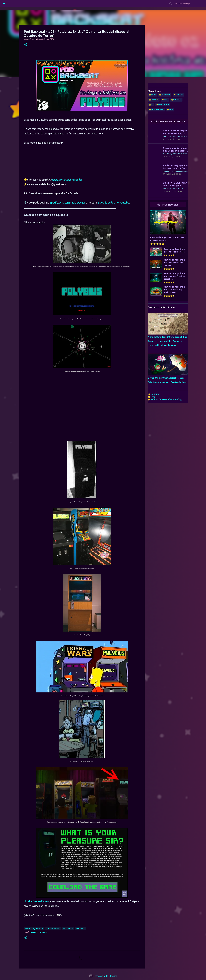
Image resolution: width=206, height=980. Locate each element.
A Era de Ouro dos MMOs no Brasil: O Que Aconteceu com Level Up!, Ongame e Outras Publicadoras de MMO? (167, 341)
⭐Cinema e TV (165, 95)
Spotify (54, 203)
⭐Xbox (170, 110)
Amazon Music (67, 203)
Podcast (80, 929)
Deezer (81, 203)
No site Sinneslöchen (36, 901)
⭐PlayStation (163, 105)
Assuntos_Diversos (34, 929)
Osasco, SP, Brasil (40, 932)
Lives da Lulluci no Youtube (114, 203)
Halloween (68, 929)
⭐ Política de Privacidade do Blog (165, 399)
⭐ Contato (153, 394)
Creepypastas (53, 929)
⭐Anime (152, 95)
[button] (26, 45)
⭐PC (151, 105)
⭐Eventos (178, 95)
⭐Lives (165, 100)
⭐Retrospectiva (156, 110)
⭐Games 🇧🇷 (154, 100)
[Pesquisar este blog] (189, 3)
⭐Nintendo (176, 100)
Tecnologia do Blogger (103, 976)
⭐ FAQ (151, 397)
